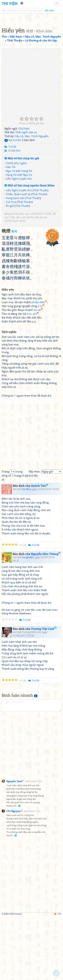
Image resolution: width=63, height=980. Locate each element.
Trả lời (12, 210)
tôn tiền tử (36, 280)
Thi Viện (10, 3)
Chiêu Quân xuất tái (18, 257)
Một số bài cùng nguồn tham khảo (29, 249)
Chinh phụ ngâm (16, 226)
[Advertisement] (32, 51)
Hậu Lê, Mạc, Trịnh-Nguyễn (32, 199)
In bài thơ (14, 214)
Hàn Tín (11, 230)
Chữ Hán (24, 192)
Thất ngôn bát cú (26, 195)
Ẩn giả (10, 269)
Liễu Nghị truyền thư (19, 242)
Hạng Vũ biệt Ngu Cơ (19, 238)
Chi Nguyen (14, 874)
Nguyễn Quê (14, 844)
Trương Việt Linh (44, 692)
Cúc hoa (11, 265)
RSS (58, 977)
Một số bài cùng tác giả (22, 222)
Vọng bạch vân (15, 261)
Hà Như (20, 277)
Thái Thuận (40, 253)
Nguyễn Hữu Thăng (46, 617)
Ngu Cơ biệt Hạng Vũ (19, 234)
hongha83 (28, 620)
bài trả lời (12, 203)
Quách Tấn (39, 549)
